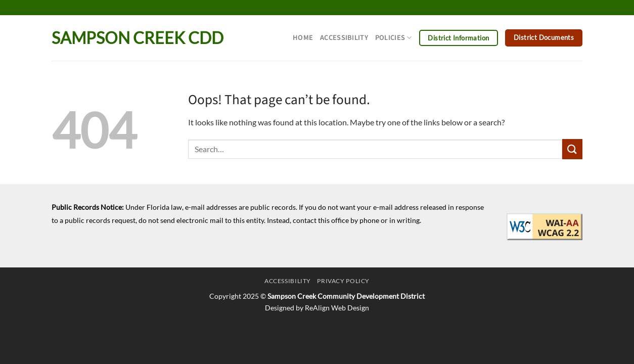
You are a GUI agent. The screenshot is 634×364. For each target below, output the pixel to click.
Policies (394, 38)
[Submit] (572, 149)
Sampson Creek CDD (138, 38)
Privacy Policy (343, 281)
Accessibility (344, 38)
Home (303, 38)
